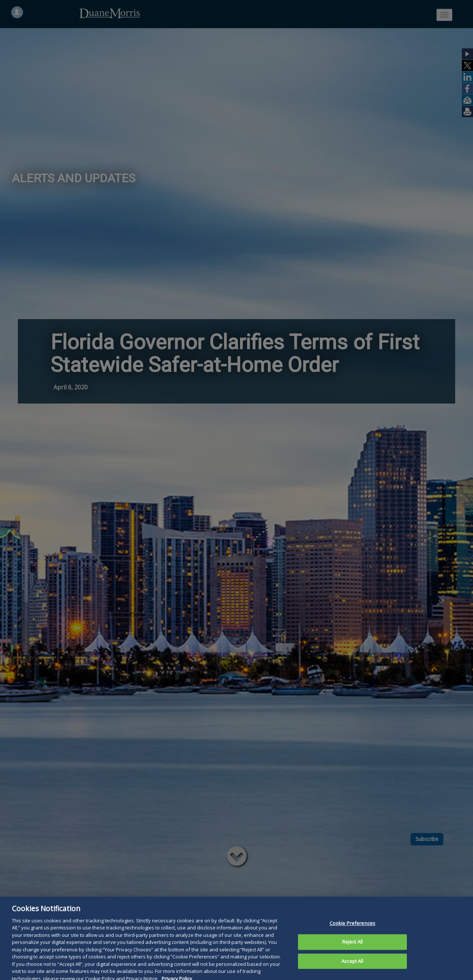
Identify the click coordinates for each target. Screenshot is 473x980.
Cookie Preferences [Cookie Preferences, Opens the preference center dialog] (352, 927)
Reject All (352, 946)
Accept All (352, 965)
